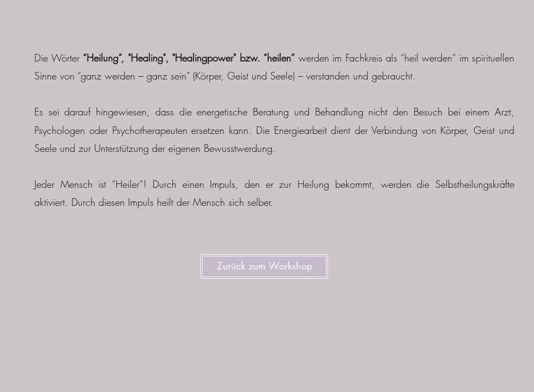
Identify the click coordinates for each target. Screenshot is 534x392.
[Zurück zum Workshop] (264, 267)
